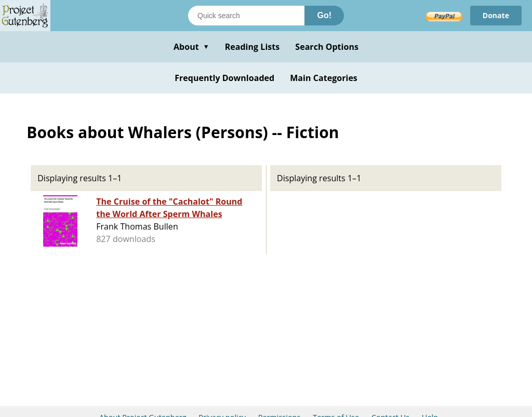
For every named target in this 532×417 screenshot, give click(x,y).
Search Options (327, 47)
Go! (324, 15)
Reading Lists (252, 47)
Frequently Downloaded (224, 78)
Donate (496, 15)
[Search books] (246, 16)
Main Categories (324, 78)
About (191, 47)
